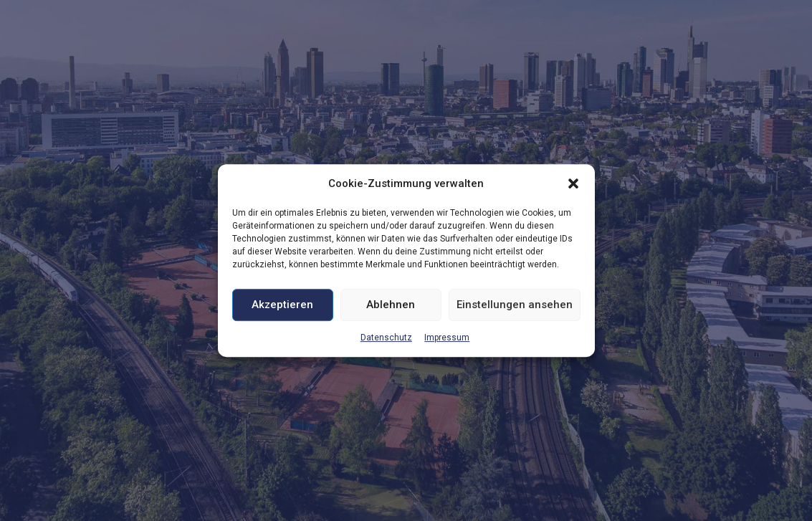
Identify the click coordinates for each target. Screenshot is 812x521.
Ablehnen (391, 305)
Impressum (447, 338)
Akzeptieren (282, 305)
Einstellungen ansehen (515, 305)
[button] (573, 183)
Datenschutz (386, 338)
